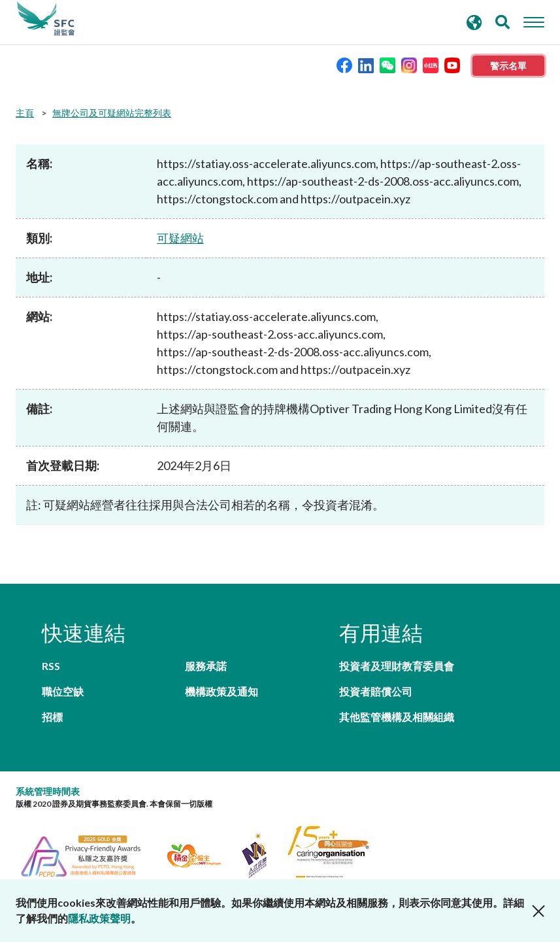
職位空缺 (63, 691)
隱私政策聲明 (99, 918)
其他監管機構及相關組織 (397, 717)
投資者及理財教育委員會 (397, 666)
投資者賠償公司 (376, 691)
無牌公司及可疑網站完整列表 (112, 113)
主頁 (25, 113)
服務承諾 (206, 666)
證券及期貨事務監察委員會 (46, 19)
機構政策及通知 (222, 691)
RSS (51, 666)
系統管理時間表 (48, 791)
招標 (52, 717)
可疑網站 (180, 238)
